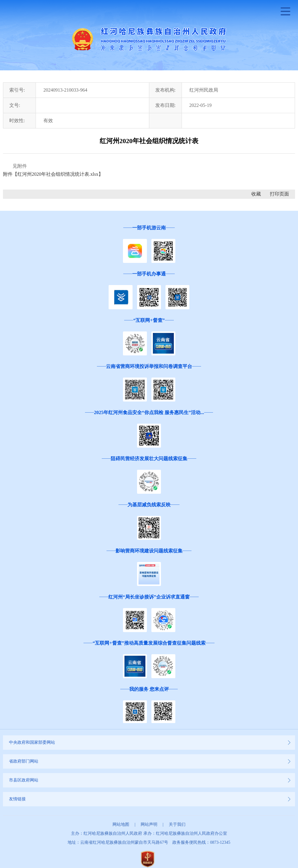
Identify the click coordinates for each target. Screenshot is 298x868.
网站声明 (149, 824)
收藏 (256, 194)
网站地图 (121, 824)
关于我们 (177, 824)
